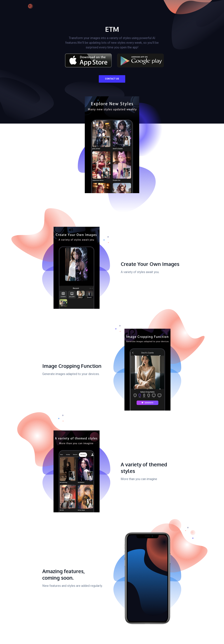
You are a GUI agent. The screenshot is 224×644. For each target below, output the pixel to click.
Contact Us (112, 79)
